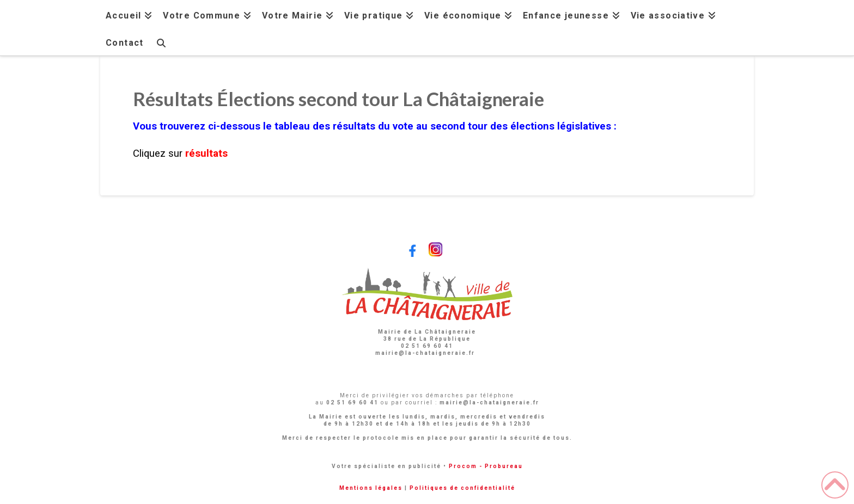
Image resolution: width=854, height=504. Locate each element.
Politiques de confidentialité (462, 488)
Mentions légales (371, 488)
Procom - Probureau (486, 466)
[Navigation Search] (161, 42)
